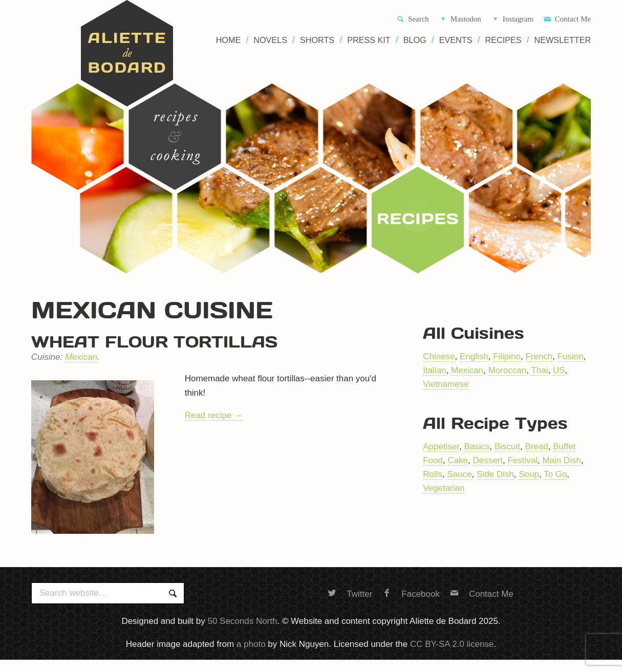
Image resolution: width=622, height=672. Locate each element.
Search (413, 20)
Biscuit (507, 447)
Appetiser (441, 447)
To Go (555, 474)
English (474, 356)
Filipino (507, 356)
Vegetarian (444, 488)
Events (456, 40)
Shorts (317, 40)
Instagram (512, 20)
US (559, 370)
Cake (458, 460)
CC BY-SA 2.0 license (452, 644)
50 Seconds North (242, 621)
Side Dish (495, 474)
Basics (477, 447)
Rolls (433, 474)
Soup (529, 474)
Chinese (439, 356)
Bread (536, 447)
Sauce (459, 474)
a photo (251, 644)
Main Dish (562, 460)
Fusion (571, 356)
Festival (522, 460)
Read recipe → (214, 415)
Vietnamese (446, 384)
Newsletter (563, 40)
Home (229, 40)
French (539, 356)
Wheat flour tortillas (154, 341)
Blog (415, 40)
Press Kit (369, 40)
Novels (270, 40)
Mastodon (460, 20)
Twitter (350, 594)
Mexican (81, 357)
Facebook (411, 594)
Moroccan (508, 370)
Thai (539, 370)
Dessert (488, 460)
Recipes (503, 40)
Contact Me (567, 20)
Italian (434, 370)
